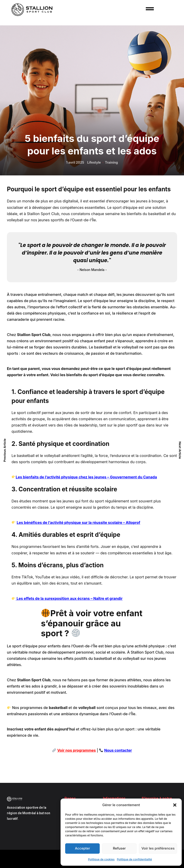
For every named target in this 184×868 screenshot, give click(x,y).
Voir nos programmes (77, 750)
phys (65, 477)
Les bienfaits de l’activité (38, 477)
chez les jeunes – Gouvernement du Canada (117, 477)
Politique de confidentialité (134, 859)
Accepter (82, 848)
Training (111, 162)
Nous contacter (118, 750)
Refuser (119, 848)
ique (74, 477)
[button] (175, 805)
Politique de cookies (101, 859)
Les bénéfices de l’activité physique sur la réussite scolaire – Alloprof (78, 523)
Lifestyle (94, 162)
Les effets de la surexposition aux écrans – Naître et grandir (69, 598)
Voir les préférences (158, 848)
